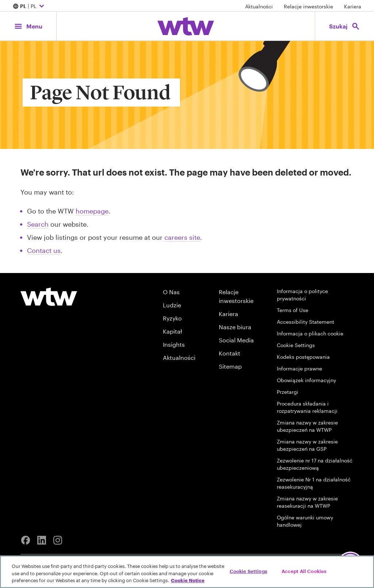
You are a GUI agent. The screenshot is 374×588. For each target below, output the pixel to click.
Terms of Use (293, 310)
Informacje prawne (299, 368)
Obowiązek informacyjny (306, 380)
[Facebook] (26, 540)
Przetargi (288, 392)
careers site (182, 237)
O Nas (171, 292)
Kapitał (172, 331)
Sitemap (230, 366)
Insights (174, 344)
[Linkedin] (42, 540)
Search (38, 224)
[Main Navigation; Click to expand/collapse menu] (28, 26)
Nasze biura (235, 327)
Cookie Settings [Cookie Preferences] (296, 345)
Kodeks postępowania (303, 357)
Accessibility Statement (306, 322)
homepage (92, 211)
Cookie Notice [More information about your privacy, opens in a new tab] (188, 580)
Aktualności (259, 6)
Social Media (236, 340)
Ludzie (172, 305)
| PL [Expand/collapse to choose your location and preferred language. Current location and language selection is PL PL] (29, 7)
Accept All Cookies (304, 571)
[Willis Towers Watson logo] (49, 297)
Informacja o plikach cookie (310, 333)
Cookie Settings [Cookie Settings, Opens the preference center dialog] (249, 571)
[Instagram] (58, 540)
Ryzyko (172, 318)
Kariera (353, 6)
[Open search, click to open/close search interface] (345, 26)
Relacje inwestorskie (308, 6)
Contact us (44, 250)
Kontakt (230, 353)
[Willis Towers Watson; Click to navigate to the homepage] (186, 26)
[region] (187, 572)
